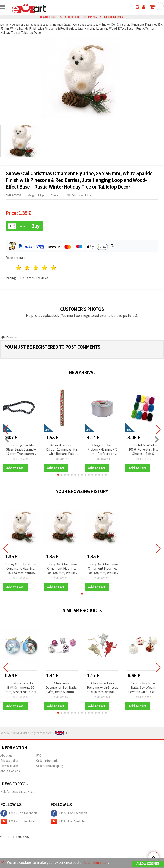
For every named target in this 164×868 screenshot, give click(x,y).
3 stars (36, 268)
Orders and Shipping (50, 767)
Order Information (48, 762)
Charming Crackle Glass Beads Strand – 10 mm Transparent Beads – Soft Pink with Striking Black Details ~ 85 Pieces (21, 450)
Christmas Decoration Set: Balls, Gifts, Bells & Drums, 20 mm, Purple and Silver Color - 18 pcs (61, 689)
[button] (58, 475)
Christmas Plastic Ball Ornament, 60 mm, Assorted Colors (21, 688)
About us (6, 757)
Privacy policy (9, 762)
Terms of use (9, 767)
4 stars (45, 268)
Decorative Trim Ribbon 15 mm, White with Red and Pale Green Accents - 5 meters (61, 450)
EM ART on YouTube (18, 823)
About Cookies (10, 772)
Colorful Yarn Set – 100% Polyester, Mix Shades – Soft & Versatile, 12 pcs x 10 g (143, 450)
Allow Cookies (148, 864)
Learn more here (98, 863)
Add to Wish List (80, 195)
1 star (19, 268)
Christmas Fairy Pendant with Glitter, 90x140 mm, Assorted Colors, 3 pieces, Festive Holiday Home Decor (102, 689)
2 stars (27, 268)
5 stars (53, 268)
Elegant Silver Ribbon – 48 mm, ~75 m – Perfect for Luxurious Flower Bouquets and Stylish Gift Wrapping (102, 450)
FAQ (39, 757)
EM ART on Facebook (19, 815)
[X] (3, 863)
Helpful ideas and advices (17, 793)
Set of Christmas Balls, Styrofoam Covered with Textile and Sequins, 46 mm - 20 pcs (143, 689)
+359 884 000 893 (111, 17)
